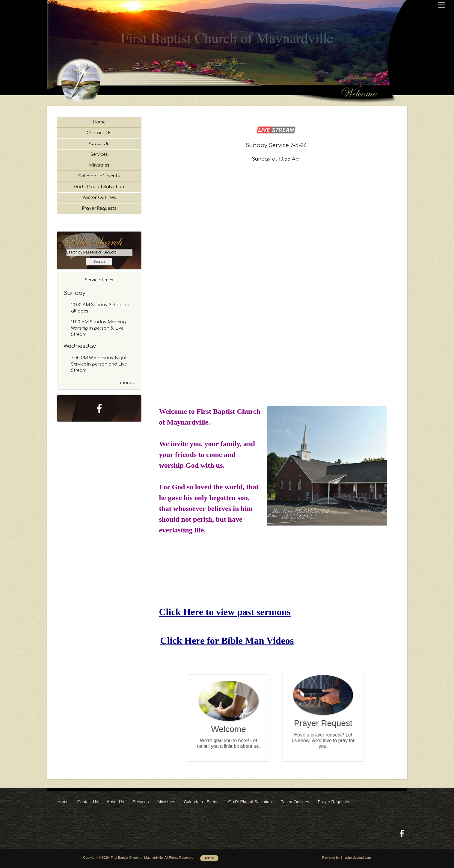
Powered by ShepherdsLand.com (347, 858)
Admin (209, 858)
